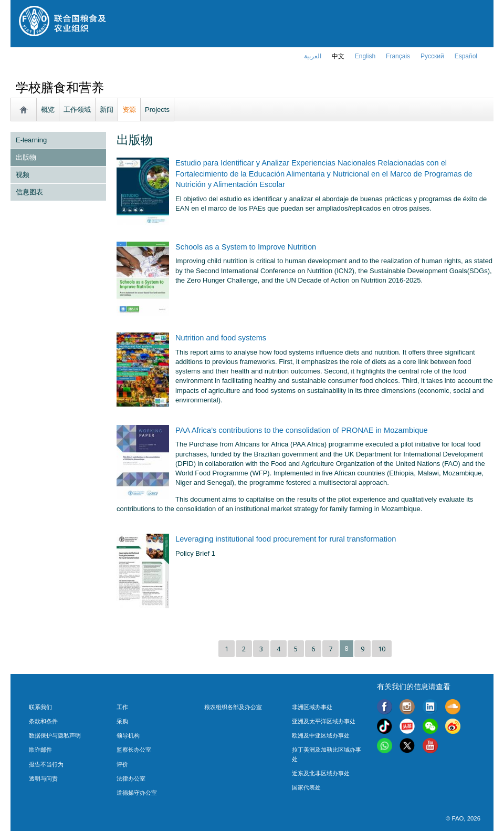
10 (382, 649)
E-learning (31, 140)
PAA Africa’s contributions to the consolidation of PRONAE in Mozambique (302, 430)
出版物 (26, 157)
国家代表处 (306, 787)
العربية (313, 56)
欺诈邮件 (40, 750)
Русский (432, 56)
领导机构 (128, 735)
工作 (122, 707)
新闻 (107, 110)
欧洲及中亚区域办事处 (321, 735)
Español (466, 56)
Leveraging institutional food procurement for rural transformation (286, 539)
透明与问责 (43, 778)
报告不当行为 (46, 764)
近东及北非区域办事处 (321, 773)
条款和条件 (43, 721)
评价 (122, 764)
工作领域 (77, 110)
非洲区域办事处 (312, 707)
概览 (48, 110)
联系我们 (40, 707)
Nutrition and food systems (221, 338)
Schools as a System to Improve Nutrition (246, 247)
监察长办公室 (134, 750)
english (365, 56)
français (398, 56)
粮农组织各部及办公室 (233, 707)
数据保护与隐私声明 (55, 735)
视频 (23, 175)
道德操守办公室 (137, 793)
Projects (157, 110)
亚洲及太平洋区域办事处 (324, 721)
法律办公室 (131, 778)
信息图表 (29, 192)
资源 (129, 110)
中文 (338, 56)
